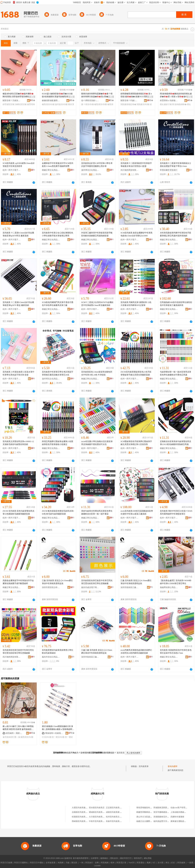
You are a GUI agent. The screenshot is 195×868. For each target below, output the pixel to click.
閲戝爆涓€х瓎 (143, 104)
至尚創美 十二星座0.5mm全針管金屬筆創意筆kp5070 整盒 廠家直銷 (18, 304)
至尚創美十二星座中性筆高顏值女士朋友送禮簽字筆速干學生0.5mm (175, 165)
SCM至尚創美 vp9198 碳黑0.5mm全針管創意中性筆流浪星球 (19, 165)
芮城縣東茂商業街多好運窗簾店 (167, 808)
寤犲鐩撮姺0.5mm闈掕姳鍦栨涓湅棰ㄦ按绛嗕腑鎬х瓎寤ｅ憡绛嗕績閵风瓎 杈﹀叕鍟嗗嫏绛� (58, 728)
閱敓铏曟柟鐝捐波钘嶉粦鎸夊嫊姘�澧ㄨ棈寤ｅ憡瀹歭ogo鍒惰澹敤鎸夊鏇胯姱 (176, 95)
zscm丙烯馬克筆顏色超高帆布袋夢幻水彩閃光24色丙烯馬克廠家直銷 (136, 652)
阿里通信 (141, 863)
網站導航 (148, 858)
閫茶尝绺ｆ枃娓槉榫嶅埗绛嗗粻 (130, 100)
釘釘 (173, 863)
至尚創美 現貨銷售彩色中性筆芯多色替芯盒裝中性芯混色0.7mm (176, 652)
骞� (33, 100)
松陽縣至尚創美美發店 (82, 817)
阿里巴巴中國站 (37, 863)
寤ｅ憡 (32, 97)
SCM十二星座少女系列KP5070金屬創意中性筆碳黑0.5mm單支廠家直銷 (97, 304)
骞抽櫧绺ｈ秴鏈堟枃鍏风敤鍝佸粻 (54, 733)
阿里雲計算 (121, 863)
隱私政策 (114, 858)
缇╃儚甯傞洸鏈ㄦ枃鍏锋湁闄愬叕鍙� (90, 100)
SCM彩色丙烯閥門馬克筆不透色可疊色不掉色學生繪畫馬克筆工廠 (58, 304)
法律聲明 (94, 858)
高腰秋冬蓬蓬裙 (177, 817)
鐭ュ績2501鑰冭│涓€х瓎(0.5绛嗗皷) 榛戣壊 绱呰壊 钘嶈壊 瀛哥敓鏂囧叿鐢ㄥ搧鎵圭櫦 (18, 728)
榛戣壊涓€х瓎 (48, 104)
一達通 (190, 863)
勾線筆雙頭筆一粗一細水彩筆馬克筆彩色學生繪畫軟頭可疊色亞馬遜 (175, 373)
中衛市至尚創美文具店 (99, 821)
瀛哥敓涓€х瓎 (61, 104)
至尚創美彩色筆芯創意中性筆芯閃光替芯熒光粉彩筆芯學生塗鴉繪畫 (97, 582)
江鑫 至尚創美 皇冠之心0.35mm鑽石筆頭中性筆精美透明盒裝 (57, 582)
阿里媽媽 (105, 863)
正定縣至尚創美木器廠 (116, 808)
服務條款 (104, 858)
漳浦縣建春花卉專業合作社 (165, 817)
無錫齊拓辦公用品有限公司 (169, 587)
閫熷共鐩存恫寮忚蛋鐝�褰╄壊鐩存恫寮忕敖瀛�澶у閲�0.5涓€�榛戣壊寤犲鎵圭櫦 (97, 95)
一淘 (81, 863)
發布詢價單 (173, 766)
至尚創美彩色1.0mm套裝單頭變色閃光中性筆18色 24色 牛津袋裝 (97, 373)
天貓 (67, 863)
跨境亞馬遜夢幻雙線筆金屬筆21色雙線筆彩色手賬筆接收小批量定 (58, 443)
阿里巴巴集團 (6, 863)
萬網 (149, 863)
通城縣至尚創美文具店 (99, 812)
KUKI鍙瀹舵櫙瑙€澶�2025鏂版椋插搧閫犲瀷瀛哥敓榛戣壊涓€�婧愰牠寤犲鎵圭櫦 (58, 95)
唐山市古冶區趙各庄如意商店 (149, 817)
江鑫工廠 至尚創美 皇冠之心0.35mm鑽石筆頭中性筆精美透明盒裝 (97, 652)
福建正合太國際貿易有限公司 (149, 821)
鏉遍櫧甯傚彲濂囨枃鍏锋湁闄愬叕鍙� (51, 100)
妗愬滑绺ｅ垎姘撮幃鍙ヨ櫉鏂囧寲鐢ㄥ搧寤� (169, 100)
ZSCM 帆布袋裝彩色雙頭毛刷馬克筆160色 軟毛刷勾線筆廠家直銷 (58, 512)
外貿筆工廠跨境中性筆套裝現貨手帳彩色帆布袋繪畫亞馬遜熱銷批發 (97, 234)
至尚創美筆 (144, 766)
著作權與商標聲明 (81, 858)
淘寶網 (60, 863)
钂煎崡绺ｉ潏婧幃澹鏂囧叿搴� (15, 733)
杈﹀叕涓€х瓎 (58, 737)
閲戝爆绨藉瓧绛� (128, 104)
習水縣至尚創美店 (97, 808)
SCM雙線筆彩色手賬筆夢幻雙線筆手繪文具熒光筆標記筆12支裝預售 (136, 443)
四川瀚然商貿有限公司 (130, 170)
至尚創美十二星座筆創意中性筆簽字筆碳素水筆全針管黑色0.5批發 (136, 165)
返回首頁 (121, 753)
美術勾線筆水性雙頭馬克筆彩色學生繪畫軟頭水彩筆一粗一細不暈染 (97, 512)
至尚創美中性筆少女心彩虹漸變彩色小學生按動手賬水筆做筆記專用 (58, 234)
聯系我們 (138, 858)
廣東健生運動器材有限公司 (182, 821)
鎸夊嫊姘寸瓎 (166, 104)
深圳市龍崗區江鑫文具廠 (130, 587)
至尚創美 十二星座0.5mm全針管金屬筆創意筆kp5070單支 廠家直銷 (18, 234)
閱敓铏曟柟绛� (179, 104)
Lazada (97, 866)
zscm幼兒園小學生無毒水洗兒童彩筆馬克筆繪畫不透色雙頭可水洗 (97, 443)
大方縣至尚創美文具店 (99, 817)
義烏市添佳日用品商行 (51, 657)
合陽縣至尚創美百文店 (82, 812)
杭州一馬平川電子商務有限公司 (12, 170)
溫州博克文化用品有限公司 (90, 170)
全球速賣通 (51, 863)
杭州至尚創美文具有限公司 (118, 817)
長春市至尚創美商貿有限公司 (119, 821)
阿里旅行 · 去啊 (92, 863)
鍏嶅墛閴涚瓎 (8, 104)
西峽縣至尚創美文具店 (82, 821)
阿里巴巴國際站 (21, 863)
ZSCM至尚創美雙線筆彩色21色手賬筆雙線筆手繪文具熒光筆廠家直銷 (136, 373)
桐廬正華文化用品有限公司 (51, 170)
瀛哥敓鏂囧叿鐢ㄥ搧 (11, 737)
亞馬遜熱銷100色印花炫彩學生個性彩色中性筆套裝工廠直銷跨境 (176, 304)
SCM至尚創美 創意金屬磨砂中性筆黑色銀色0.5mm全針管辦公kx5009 (136, 234)
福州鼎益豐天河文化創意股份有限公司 (170, 821)
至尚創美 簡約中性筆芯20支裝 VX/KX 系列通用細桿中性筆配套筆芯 (176, 512)
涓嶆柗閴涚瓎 (21, 104)
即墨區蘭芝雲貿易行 (169, 170)
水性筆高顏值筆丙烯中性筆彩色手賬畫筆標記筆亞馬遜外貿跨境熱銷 (175, 234)
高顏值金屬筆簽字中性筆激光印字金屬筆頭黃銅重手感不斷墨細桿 (18, 582)
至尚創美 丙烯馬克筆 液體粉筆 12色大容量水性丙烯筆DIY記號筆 (136, 304)
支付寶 (160, 863)
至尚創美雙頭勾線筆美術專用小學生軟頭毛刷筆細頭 (58, 652)
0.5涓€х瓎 (47, 737)
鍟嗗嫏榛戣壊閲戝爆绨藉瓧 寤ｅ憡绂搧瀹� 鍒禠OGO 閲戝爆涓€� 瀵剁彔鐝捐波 (136, 95)
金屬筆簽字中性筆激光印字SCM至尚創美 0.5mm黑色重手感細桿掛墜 (58, 165)
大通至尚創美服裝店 (81, 808)
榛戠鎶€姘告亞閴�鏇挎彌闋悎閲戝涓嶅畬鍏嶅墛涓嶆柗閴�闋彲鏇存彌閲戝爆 (18, 95)
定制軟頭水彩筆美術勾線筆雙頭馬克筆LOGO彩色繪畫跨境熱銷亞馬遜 (175, 443)
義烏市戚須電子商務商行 (90, 587)
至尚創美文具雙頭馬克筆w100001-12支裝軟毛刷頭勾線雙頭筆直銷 (18, 443)
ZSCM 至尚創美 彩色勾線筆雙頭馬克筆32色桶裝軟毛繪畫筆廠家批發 (18, 512)
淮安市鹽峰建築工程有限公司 (166, 812)
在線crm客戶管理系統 (180, 808)
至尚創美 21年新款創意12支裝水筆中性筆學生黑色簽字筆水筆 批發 (18, 373)
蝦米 (113, 863)
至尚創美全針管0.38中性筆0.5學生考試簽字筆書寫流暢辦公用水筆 (97, 165)
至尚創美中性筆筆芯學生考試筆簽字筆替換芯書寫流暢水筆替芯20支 (58, 373)
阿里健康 (181, 863)
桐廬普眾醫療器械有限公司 (148, 812)
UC (154, 863)
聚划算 (74, 863)
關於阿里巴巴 (126, 858)
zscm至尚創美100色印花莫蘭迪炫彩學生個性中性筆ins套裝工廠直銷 (137, 512)
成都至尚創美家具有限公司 (118, 812)
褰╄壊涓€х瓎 (88, 104)
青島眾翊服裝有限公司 (146, 808)
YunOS (131, 863)
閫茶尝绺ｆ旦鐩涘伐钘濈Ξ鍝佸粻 (12, 100)
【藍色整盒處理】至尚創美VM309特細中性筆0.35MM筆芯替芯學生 (176, 582)
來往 (167, 863)
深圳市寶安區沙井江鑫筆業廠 (51, 587)
